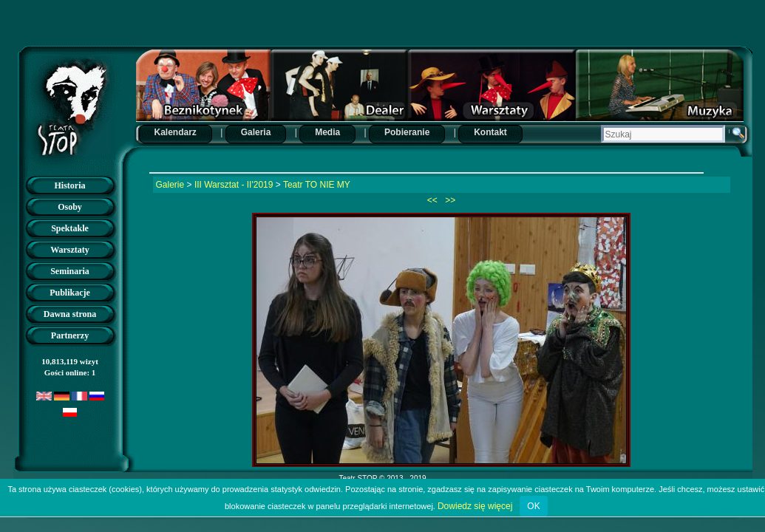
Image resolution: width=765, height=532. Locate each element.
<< (433, 200)
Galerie (170, 185)
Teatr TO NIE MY (317, 185)
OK (533, 506)
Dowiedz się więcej (475, 506)
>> (449, 200)
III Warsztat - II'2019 (234, 185)
